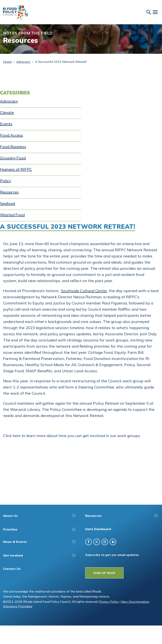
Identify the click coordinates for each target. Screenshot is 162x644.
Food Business (13, 147)
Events (6, 124)
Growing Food (13, 158)
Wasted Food (12, 215)
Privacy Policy (109, 602)
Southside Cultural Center (84, 291)
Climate (7, 112)
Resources (9, 192)
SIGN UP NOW (104, 573)
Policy (6, 181)
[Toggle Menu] (155, 12)
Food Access (12, 135)
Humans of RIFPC (16, 169)
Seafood (8, 203)
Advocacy (9, 101)
